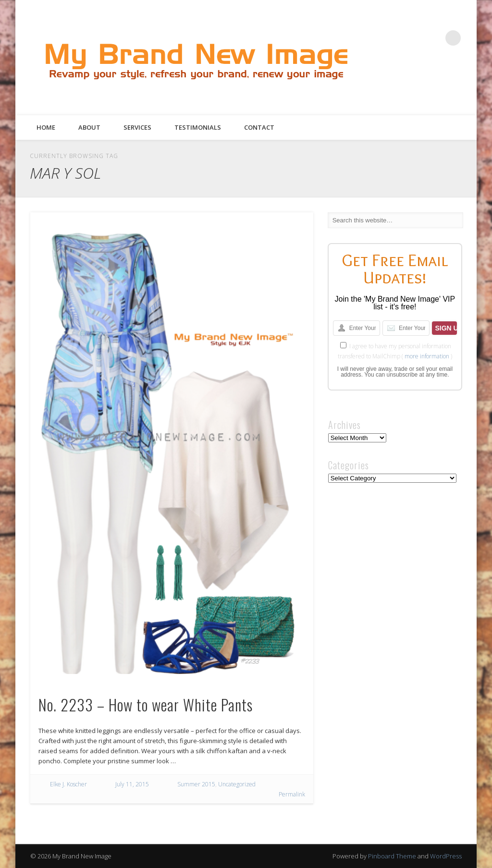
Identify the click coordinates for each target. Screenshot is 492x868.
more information (427, 356)
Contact (259, 127)
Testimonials (198, 127)
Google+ (466, 82)
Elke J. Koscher (68, 784)
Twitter (427, 82)
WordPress (446, 856)
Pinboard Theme (392, 856)
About (89, 127)
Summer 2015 (196, 784)
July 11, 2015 (132, 784)
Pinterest (446, 82)
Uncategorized (237, 784)
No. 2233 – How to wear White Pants (146, 704)
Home (46, 127)
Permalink (292, 794)
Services (137, 127)
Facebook (407, 82)
